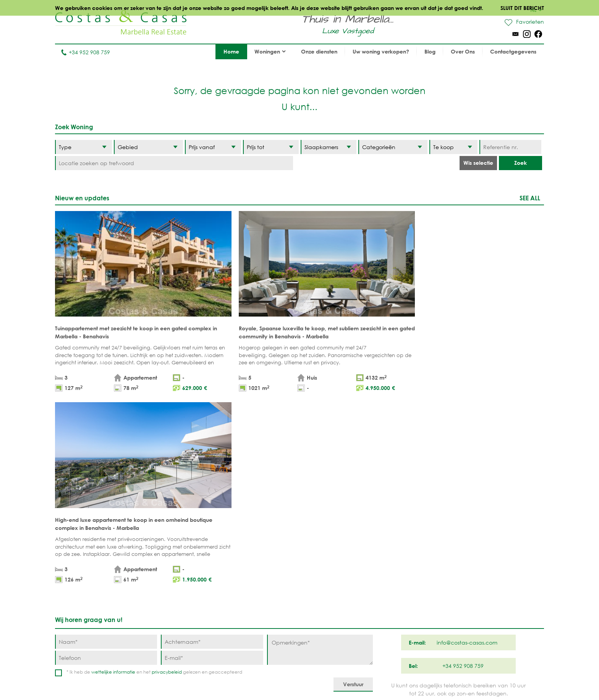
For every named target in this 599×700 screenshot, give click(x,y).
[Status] (453, 147)
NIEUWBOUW (251, 592)
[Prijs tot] (271, 147)
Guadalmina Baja (398, 616)
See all (530, 198)
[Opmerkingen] (320, 447)
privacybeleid (167, 469)
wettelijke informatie (113, 469)
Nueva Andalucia (336, 569)
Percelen (186, 569)
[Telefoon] (106, 455)
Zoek (520, 163)
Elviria (321, 604)
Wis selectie (478, 163)
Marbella (324, 545)
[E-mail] (212, 455)
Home (231, 51)
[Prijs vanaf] (213, 147)
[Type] (83, 147)
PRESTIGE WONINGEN (262, 604)
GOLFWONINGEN (257, 557)
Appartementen (195, 545)
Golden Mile (329, 581)
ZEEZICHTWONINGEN (261, 569)
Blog (430, 51)
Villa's (182, 557)
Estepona (385, 581)
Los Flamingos (393, 569)
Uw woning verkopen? (381, 51)
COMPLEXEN (190, 592)
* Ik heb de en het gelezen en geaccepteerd (154, 469)
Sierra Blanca (331, 592)
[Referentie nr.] (510, 147)
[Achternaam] (212, 439)
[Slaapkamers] (329, 147)
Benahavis (387, 545)
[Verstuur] (353, 482)
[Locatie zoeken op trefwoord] (174, 163)
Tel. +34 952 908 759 (81, 651)
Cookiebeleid (375, 677)
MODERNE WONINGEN (264, 581)
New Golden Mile (397, 592)
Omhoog (300, 510)
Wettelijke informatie (280, 677)
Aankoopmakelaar (201, 604)
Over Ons (463, 51)
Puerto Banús (330, 557)
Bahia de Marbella (338, 616)
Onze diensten (319, 51)
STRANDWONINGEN (259, 545)
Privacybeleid (332, 677)
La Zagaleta (389, 557)
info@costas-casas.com (85, 663)
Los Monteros (393, 604)
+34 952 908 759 (85, 52)
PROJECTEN (189, 581)
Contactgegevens (513, 51)
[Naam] (106, 439)
